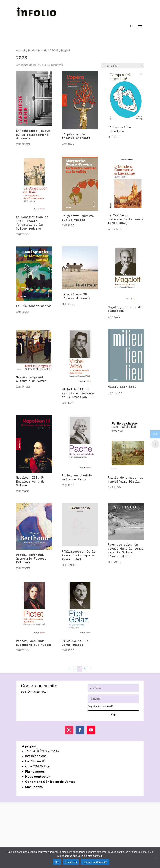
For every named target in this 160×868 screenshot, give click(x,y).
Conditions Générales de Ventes (50, 782)
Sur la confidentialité (95, 862)
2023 (55, 50)
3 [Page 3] (84, 669)
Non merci (71, 862)
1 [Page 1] (75, 669)
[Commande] (122, 66)
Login (114, 714)
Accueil (21, 50)
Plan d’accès (35, 771)
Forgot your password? (100, 706)
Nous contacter (38, 777)
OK (57, 862)
